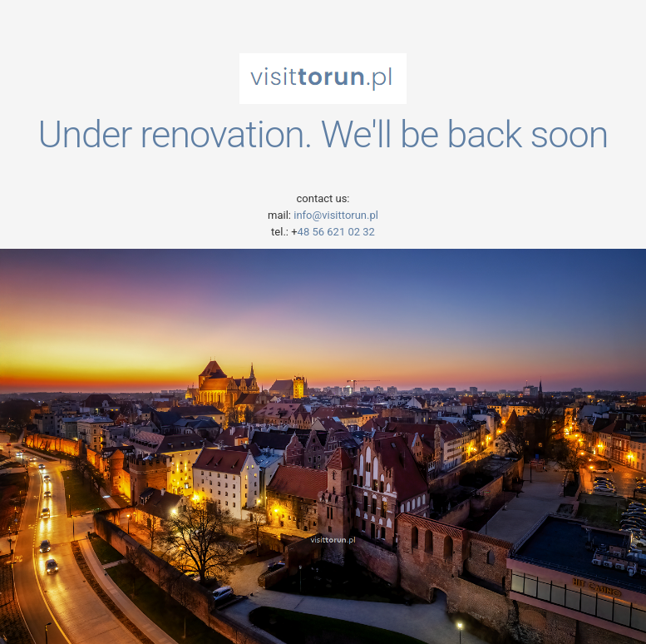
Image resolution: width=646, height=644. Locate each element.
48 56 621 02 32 (336, 232)
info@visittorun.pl (335, 215)
